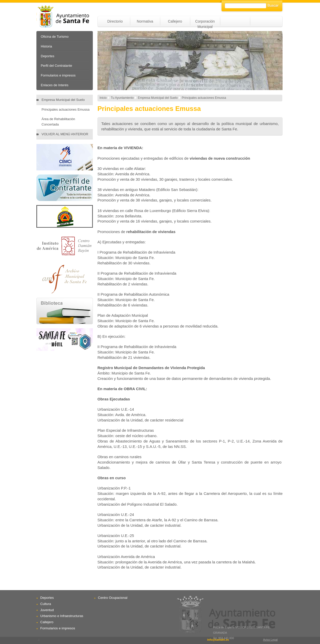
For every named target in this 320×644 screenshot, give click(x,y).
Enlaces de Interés (55, 85)
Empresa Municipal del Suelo (63, 100)
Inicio (103, 98)
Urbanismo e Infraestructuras (62, 616)
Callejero (175, 21)
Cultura (46, 604)
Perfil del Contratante (56, 66)
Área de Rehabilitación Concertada (58, 122)
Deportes (48, 56)
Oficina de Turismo (55, 37)
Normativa (145, 21)
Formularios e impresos (58, 75)
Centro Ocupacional (113, 598)
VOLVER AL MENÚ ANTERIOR (65, 134)
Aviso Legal (270, 640)
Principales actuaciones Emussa (66, 109)
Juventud (47, 610)
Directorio (115, 21)
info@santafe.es (218, 640)
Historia (46, 46)
